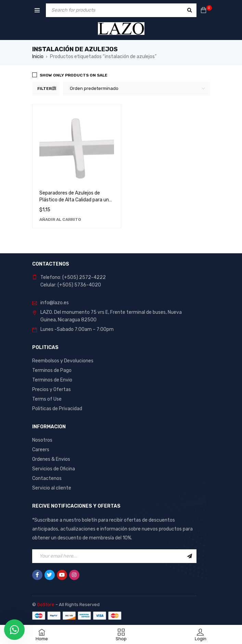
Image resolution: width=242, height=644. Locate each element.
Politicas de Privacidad (57, 409)
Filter (44, 89)
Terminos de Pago (52, 370)
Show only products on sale (74, 75)
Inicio (38, 57)
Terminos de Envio (52, 380)
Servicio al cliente (52, 488)
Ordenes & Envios (51, 459)
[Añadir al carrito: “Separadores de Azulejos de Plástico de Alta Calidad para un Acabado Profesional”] (60, 219)
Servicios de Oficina (54, 469)
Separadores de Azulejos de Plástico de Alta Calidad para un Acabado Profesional (74, 200)
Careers (41, 450)
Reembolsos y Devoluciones (63, 361)
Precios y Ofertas (52, 390)
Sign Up (190, 556)
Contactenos (47, 478)
